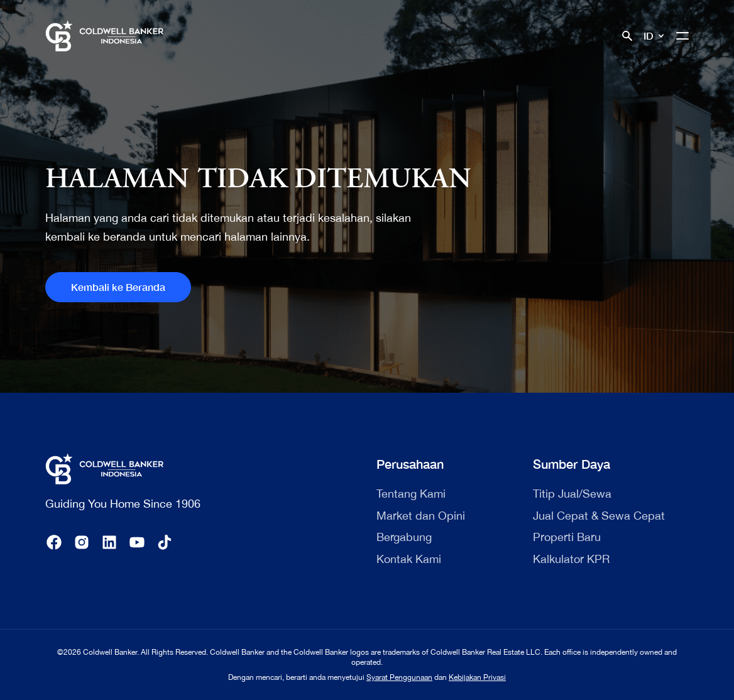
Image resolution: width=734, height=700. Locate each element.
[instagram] (82, 542)
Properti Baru (567, 537)
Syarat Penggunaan (399, 677)
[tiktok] (165, 542)
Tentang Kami (411, 494)
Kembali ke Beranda (118, 287)
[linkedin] (109, 542)
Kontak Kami (409, 559)
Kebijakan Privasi (477, 677)
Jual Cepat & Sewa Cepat (599, 516)
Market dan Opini (421, 516)
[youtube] (137, 542)
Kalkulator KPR (571, 559)
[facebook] (54, 542)
